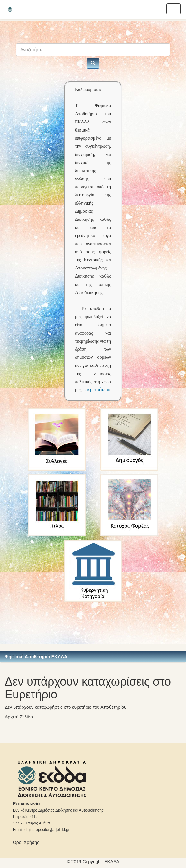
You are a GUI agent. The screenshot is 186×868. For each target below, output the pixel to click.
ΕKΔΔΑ (112, 862)
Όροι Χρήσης (26, 842)
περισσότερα (98, 390)
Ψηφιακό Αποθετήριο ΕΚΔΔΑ (36, 657)
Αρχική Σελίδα (19, 717)
